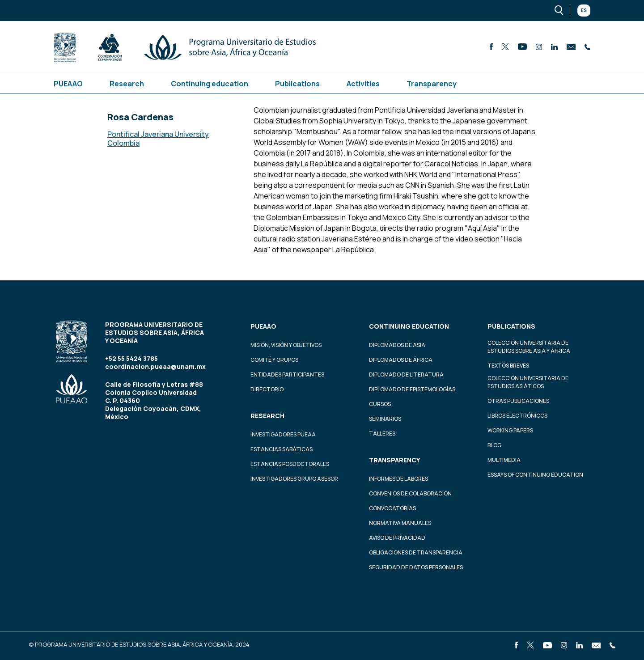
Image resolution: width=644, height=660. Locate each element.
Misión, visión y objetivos (286, 345)
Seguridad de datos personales (416, 567)
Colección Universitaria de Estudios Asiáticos (528, 382)
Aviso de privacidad (397, 538)
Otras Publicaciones (518, 401)
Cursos (380, 404)
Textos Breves (508, 366)
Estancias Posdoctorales (290, 464)
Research (127, 84)
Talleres (382, 434)
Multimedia (504, 460)
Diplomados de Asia (397, 345)
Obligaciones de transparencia (416, 552)
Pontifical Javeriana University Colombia (158, 139)
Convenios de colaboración (410, 493)
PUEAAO (68, 84)
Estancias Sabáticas (282, 449)
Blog (494, 445)
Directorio (267, 389)
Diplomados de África (401, 360)
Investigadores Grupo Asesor (294, 479)
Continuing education (210, 84)
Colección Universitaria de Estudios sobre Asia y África (529, 347)
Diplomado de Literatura (406, 374)
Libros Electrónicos (517, 416)
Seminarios (385, 419)
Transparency (432, 84)
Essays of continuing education (535, 475)
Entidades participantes (287, 374)
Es (584, 10)
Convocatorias (392, 508)
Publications (297, 84)
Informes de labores (398, 479)
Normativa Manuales (400, 523)
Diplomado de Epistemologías (412, 389)
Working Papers (510, 430)
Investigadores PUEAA (283, 434)
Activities (363, 84)
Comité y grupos (274, 360)
